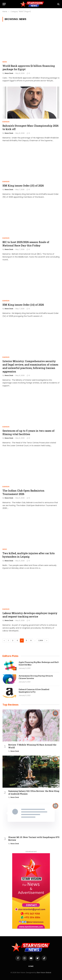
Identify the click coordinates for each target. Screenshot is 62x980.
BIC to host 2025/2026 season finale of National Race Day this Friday (26, 244)
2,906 (41, 640)
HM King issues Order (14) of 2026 (23, 305)
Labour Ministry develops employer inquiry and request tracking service (30, 615)
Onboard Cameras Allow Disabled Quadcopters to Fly (34, 691)
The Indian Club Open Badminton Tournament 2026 (23, 492)
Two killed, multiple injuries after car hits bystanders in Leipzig (29, 555)
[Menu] (4, 4)
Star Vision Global (44, 973)
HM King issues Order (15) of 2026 (23, 186)
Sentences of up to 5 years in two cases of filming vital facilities (28, 432)
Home (31, 966)
